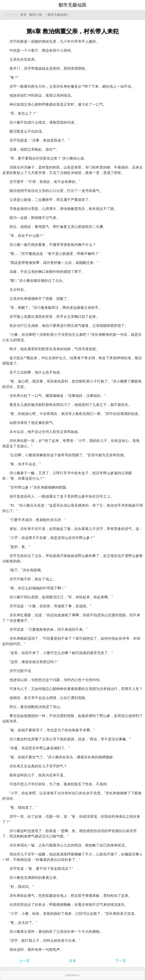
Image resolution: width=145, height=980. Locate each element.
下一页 (121, 961)
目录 (72, 961)
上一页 (24, 961)
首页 (23, 15)
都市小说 (36, 15)
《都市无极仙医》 (57, 15)
